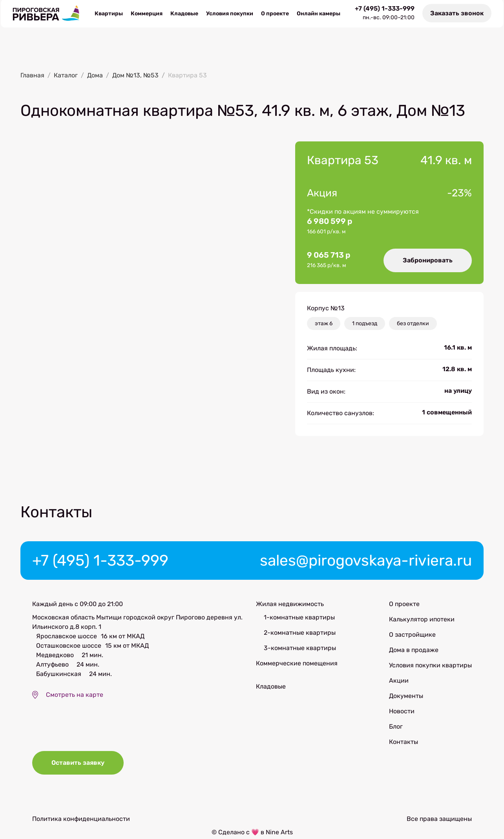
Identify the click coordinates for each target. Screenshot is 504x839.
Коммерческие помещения (297, 664)
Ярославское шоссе (67, 637)
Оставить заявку (78, 765)
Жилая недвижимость (290, 605)
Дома (95, 76)
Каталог (66, 76)
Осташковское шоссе (69, 646)
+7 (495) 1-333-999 (385, 9)
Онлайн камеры (319, 14)
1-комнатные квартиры (299, 618)
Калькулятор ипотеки (422, 620)
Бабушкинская (59, 675)
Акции (399, 681)
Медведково (55, 656)
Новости (402, 712)
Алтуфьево (52, 665)
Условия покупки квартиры (430, 666)
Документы (406, 697)
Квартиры (109, 14)
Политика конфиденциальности (81, 821)
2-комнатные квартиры (300, 633)
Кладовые (184, 14)
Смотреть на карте (75, 695)
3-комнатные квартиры (300, 649)
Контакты (404, 743)
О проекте (275, 14)
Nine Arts (279, 834)
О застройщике (412, 635)
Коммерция (147, 14)
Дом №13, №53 (135, 76)
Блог (396, 727)
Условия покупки (230, 14)
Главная (32, 76)
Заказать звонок (458, 14)
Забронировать (427, 260)
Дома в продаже (414, 651)
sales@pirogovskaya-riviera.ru (363, 561)
